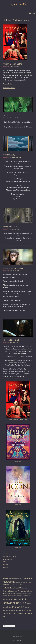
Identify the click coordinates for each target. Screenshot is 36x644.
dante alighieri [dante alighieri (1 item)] (16, 585)
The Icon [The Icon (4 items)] (27, 613)
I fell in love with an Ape (13, 268)
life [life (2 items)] (9, 599)
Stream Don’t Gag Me (13, 64)
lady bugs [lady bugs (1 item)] (6, 599)
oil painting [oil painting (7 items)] (19, 603)
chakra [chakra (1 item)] (29, 582)
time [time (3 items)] (5, 616)
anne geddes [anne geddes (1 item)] (16, 579)
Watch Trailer (8, 84)
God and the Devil (11, 340)
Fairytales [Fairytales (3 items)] (8, 591)
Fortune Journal (8, 559)
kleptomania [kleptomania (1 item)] (28, 596)
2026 (5, 562)
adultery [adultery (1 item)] (11, 579)
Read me (18, 462)
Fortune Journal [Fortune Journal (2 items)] (23, 591)
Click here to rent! (9, 88)
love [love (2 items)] (12, 599)
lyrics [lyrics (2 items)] (16, 599)
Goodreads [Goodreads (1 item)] (18, 594)
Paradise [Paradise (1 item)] (29, 603)
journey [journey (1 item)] (23, 596)
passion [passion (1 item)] (5, 608)
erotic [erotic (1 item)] (26, 588)
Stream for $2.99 (14, 419)
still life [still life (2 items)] (29, 610)
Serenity (6, 567)
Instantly (6, 565)
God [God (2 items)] (5, 594)
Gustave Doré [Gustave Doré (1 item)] (24, 594)
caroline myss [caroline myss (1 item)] (24, 582)
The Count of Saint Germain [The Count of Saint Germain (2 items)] (13, 613)
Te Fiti (6, 116)
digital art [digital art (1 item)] (22, 585)
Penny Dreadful (10, 227)
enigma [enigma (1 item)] (23, 588)
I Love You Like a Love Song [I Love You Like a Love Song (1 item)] (14, 596)
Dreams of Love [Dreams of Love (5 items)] (12, 588)
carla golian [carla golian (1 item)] (18, 582)
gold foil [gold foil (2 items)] (13, 594)
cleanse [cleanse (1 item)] (11, 585)
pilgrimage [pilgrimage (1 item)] (27, 608)
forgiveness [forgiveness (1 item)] (15, 591)
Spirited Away (9, 155)
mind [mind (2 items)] (19, 599)
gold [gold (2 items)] (8, 594)
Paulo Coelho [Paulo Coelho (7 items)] (16, 607)
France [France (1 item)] (31, 591)
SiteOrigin (17, 640)
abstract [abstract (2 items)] (6, 578)
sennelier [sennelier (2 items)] (12, 610)
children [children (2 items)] (6, 585)
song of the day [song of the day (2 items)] (21, 610)
